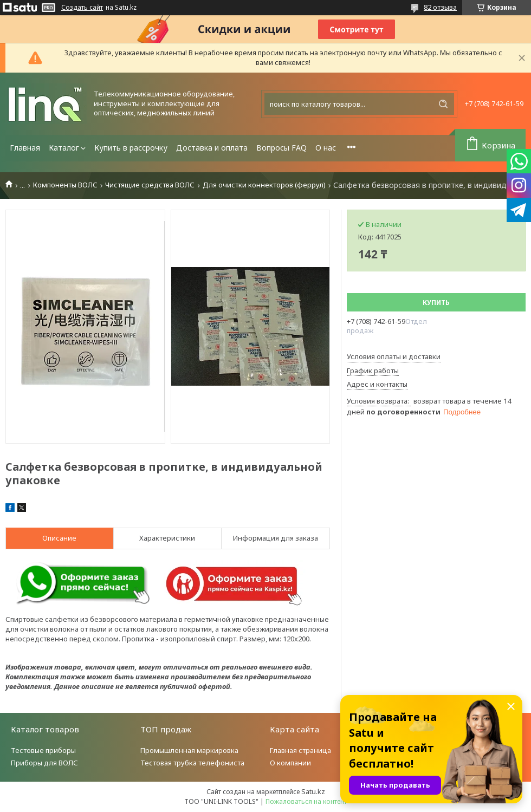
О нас (326, 148)
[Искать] (443, 104)
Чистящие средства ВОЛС (150, 185)
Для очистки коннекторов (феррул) (264, 185)
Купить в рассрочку (131, 148)
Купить (436, 303)
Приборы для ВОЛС (44, 763)
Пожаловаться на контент (306, 801)
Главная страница (300, 750)
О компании (290, 763)
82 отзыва (440, 7)
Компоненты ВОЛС (65, 185)
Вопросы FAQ (281, 148)
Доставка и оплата (212, 148)
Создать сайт (82, 8)
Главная (25, 148)
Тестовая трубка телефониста (192, 763)
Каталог (64, 148)
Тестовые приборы (43, 750)
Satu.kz (313, 791)
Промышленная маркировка (189, 750)
